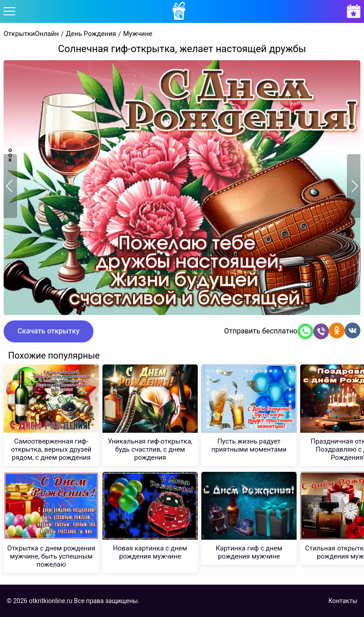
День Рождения (91, 34)
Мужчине (138, 34)
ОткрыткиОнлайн (31, 34)
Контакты (343, 601)
